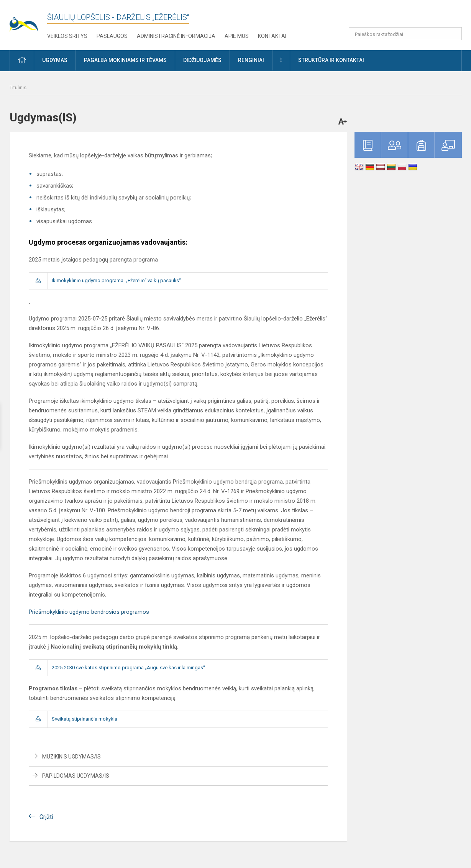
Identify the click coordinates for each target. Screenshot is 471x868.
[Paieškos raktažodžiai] (405, 34)
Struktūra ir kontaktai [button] (331, 60)
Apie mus (237, 36)
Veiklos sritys (67, 36)
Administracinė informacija (176, 36)
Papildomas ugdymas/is (76, 776)
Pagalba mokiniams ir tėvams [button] (125, 60)
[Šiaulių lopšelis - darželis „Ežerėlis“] (28, 19)
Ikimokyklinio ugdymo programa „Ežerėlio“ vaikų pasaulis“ (116, 280)
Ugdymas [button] (55, 60)
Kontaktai (272, 36)
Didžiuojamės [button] (202, 60)
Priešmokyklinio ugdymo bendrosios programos (89, 612)
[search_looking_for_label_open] (453, 34)
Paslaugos (112, 36)
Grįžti (46, 817)
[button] (409, 16)
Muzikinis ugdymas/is (71, 757)
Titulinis (18, 87)
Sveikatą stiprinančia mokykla (85, 719)
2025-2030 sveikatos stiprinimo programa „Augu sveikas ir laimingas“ (128, 668)
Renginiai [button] (251, 60)
